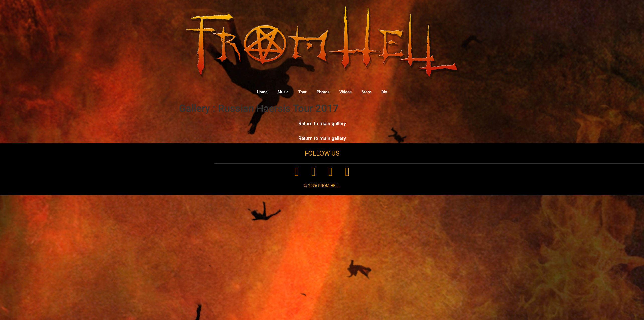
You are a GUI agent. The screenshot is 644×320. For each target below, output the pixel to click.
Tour (303, 92)
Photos (323, 92)
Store (366, 92)
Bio (384, 92)
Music (283, 92)
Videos (345, 92)
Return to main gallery (322, 123)
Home (262, 92)
